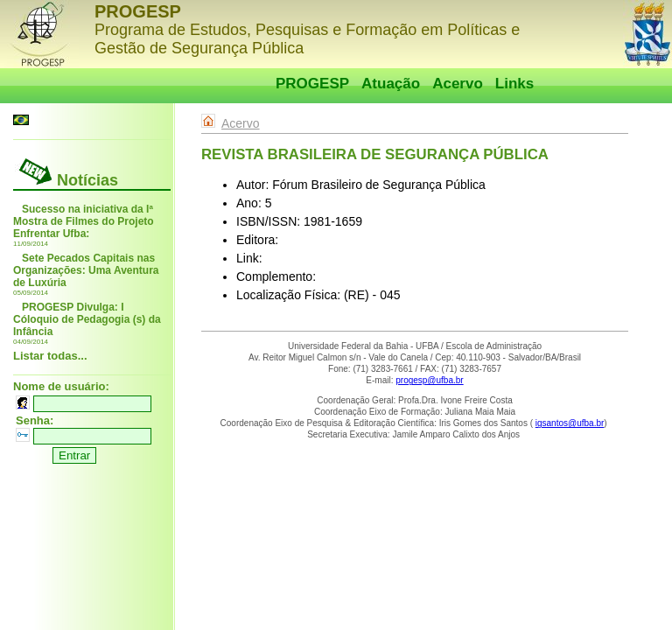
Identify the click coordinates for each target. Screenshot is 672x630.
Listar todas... (50, 356)
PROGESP (312, 84)
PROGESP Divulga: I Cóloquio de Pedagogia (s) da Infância (87, 319)
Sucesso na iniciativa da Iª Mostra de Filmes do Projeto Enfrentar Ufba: (84, 221)
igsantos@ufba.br (570, 423)
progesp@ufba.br (429, 380)
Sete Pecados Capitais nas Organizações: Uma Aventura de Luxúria (86, 270)
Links (514, 84)
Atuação (391, 84)
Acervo (458, 84)
